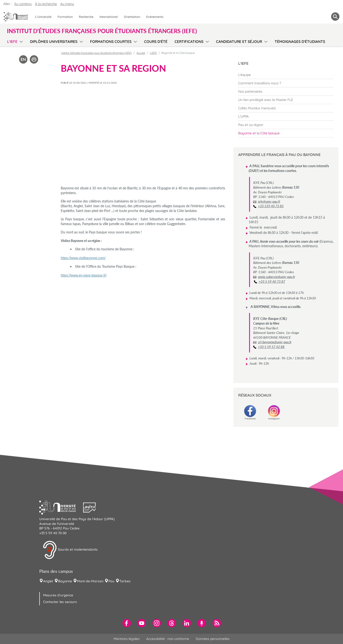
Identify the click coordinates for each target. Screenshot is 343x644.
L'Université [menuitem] (43, 17)
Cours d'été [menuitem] (156, 42)
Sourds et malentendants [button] (70, 550)
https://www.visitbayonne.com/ (83, 258)
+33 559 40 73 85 (271, 206)
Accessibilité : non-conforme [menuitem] (168, 639)
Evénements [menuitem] (155, 17)
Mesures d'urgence (58, 595)
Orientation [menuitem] (132, 17)
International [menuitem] (109, 17)
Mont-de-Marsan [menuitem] (90, 581)
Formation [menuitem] (65, 17)
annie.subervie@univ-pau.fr (277, 277)
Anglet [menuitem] (48, 581)
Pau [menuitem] (111, 581)
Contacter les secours (60, 602)
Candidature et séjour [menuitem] (239, 42)
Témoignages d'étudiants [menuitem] (300, 42)
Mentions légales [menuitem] (127, 639)
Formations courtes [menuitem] (111, 42)
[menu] (20, 41)
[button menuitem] (335, 17)
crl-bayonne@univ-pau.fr (275, 342)
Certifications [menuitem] (189, 42)
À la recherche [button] (46, 4)
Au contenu (23, 4)
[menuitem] (286, 75)
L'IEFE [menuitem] (12, 42)
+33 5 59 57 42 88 (272, 347)
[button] (61, 507)
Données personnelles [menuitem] (213, 639)
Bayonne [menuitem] (65, 581)
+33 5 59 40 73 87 (272, 281)
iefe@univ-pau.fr (269, 201)
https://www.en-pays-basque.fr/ (84, 275)
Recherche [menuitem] (86, 17)
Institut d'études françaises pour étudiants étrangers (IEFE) (96, 53)
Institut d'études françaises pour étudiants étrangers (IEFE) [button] (102, 31)
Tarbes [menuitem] (125, 581)
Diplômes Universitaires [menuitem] (54, 42)
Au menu (67, 4)
